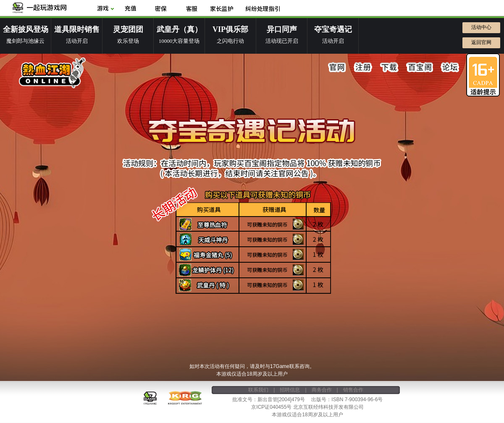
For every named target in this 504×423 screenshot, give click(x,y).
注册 (363, 68)
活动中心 (481, 27)
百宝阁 (420, 68)
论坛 (450, 68)
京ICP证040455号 (271, 407)
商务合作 (322, 390)
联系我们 (258, 390)
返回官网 (481, 42)
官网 (337, 68)
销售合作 (353, 390)
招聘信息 (290, 390)
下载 (389, 68)
